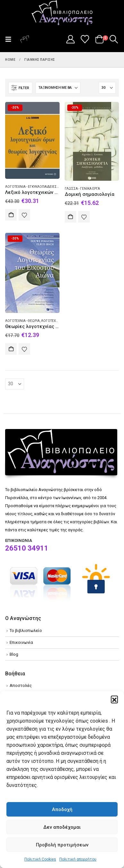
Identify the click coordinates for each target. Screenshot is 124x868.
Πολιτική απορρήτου (78, 859)
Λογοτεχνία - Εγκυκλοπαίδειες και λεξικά (40, 187)
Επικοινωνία (21, 642)
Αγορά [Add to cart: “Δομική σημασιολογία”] (70, 217)
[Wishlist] (85, 39)
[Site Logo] (62, 13)
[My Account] (70, 39)
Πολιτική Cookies (40, 859)
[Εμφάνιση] (107, 88)
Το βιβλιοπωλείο (26, 630)
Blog (14, 654)
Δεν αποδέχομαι (62, 827)
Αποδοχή (62, 809)
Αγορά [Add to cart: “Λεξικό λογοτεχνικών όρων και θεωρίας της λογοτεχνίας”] (11, 215)
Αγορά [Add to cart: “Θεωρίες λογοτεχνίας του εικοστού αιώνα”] (11, 349)
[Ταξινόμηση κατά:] (58, 88)
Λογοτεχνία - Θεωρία (22, 321)
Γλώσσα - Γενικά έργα (82, 189)
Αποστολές (21, 685)
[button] (114, 699)
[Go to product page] (32, 140)
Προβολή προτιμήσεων (62, 845)
